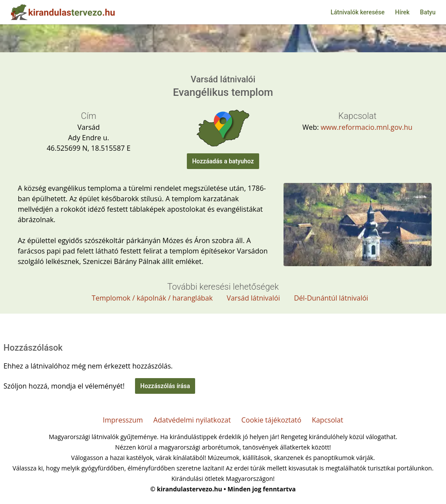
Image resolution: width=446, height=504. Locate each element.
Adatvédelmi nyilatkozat (192, 420)
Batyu (428, 12)
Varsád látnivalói (253, 298)
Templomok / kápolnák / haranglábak (152, 298)
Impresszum (123, 420)
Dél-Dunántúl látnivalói (331, 298)
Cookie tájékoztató (271, 420)
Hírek (402, 12)
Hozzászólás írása (165, 386)
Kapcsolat (328, 420)
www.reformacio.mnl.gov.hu (367, 127)
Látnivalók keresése (358, 12)
